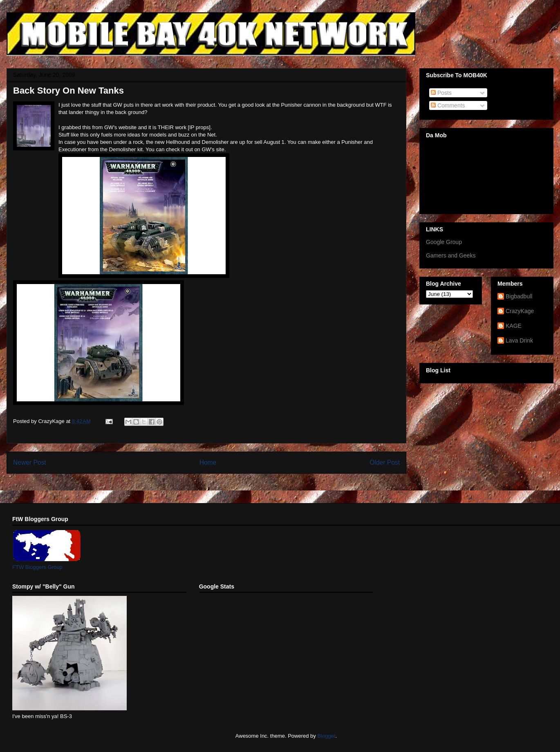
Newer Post (30, 462)
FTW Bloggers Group (37, 567)
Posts (441, 93)
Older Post (385, 462)
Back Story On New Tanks (68, 91)
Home (208, 462)
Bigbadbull (519, 296)
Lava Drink (519, 340)
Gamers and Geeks (451, 255)
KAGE (514, 326)
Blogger (326, 736)
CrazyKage (520, 311)
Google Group (444, 242)
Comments (448, 105)
